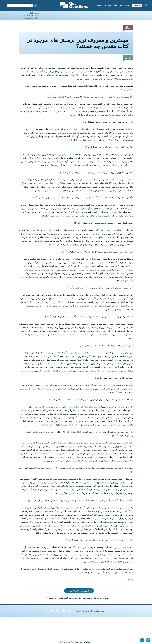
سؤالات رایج (124, 5)
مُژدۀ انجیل (137, 5)
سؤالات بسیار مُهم (111, 5)
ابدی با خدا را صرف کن (31, 15)
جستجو (99, 5)
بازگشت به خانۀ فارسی (79, 591)
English (130, 580)
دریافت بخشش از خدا (32, 18)
